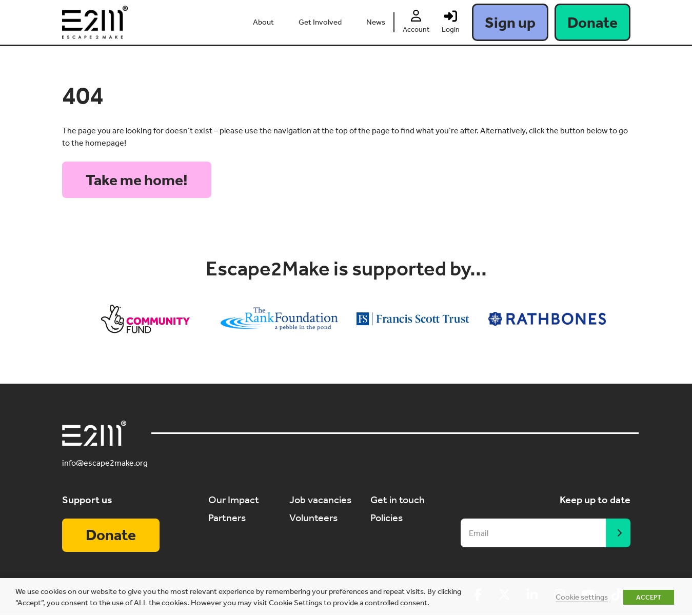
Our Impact (234, 500)
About (263, 22)
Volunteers (313, 518)
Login (451, 29)
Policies (387, 518)
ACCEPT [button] (649, 597)
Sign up (510, 23)
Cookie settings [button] (582, 597)
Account (416, 29)
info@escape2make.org (105, 463)
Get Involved (320, 22)
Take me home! (137, 180)
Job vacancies (320, 500)
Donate (592, 23)
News (376, 22)
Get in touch (398, 500)
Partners (227, 518)
